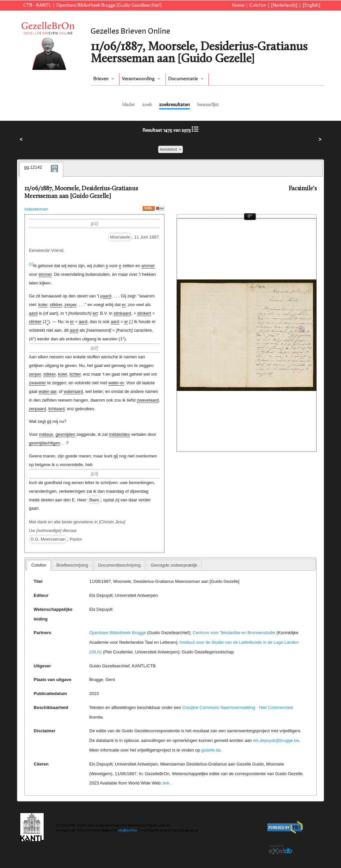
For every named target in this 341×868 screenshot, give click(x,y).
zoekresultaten (174, 105)
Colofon (258, 5)
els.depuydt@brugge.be (276, 740)
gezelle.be (211, 750)
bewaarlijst (208, 105)
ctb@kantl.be (127, 830)
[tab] (41, 169)
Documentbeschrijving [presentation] (119, 565)
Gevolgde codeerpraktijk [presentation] (174, 565)
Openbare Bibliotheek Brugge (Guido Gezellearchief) (109, 5)
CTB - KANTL (37, 5)
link (166, 783)
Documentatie (183, 79)
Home (238, 5)
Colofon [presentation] (39, 565)
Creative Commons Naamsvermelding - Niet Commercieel (238, 707)
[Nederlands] (284, 5)
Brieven (101, 79)
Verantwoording (138, 79)
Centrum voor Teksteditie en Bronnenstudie (234, 633)
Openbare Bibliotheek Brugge (118, 633)
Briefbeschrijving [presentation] (72, 565)
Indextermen (36, 209)
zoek (147, 105)
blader (129, 105)
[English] (312, 5)
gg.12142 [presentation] (33, 167)
